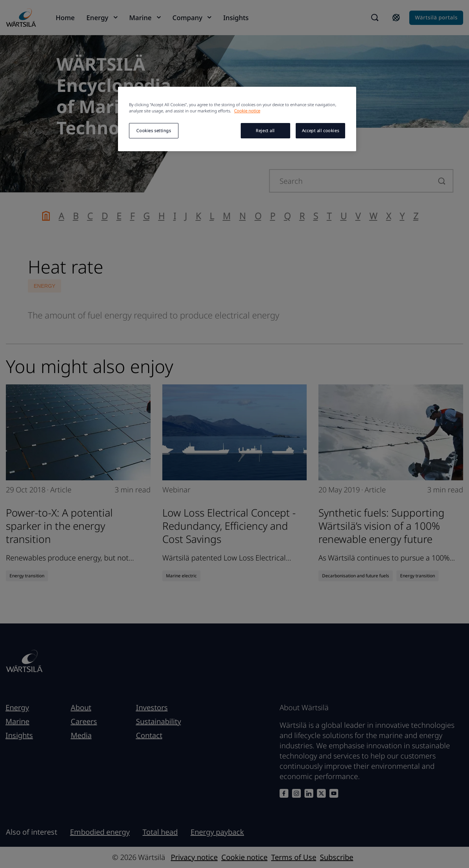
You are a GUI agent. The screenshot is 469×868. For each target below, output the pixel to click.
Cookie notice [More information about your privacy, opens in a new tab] (247, 111)
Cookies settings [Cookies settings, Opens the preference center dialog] (154, 131)
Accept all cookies (320, 131)
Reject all (265, 131)
